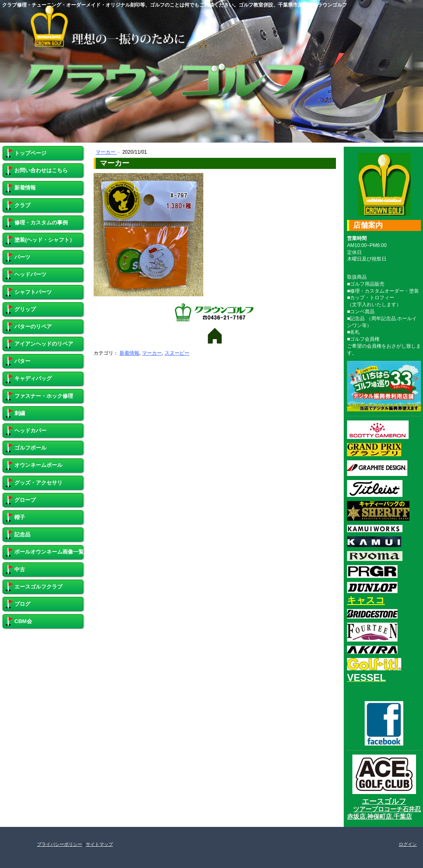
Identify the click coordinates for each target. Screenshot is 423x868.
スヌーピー (177, 353)
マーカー (106, 152)
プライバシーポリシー (60, 844)
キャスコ (366, 600)
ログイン (408, 844)
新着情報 (129, 353)
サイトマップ (99, 844)
